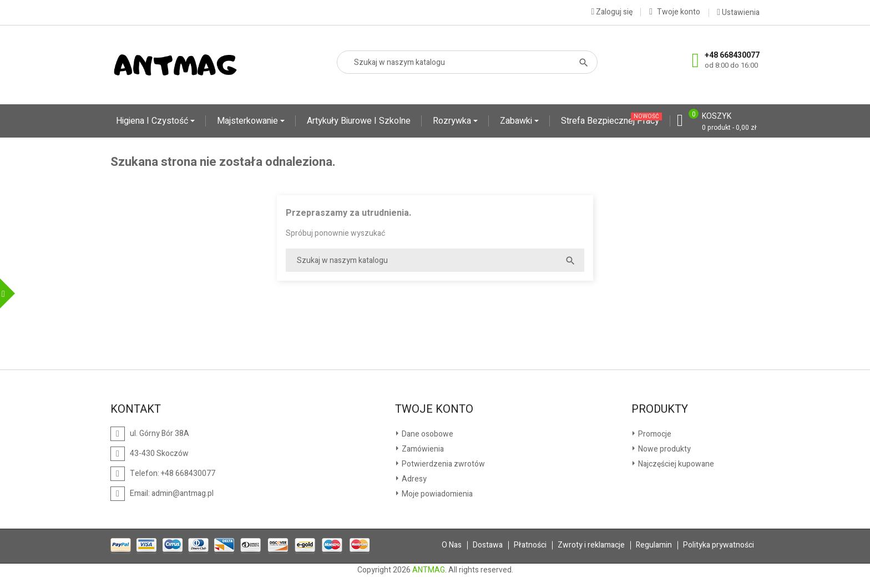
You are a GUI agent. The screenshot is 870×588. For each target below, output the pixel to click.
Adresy (413, 479)
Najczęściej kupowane (675, 464)
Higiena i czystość (153, 121)
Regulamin (654, 545)
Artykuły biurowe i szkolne (359, 121)
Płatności (530, 545)
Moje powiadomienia (436, 494)
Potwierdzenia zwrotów (442, 464)
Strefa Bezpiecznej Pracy (611, 120)
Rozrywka (453, 121)
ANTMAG (429, 570)
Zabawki (517, 121)
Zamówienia (422, 449)
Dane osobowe (427, 434)
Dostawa (488, 545)
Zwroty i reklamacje (591, 545)
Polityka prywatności (719, 545)
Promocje (654, 434)
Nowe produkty (664, 449)
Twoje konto (434, 409)
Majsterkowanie (249, 121)
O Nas (452, 545)
